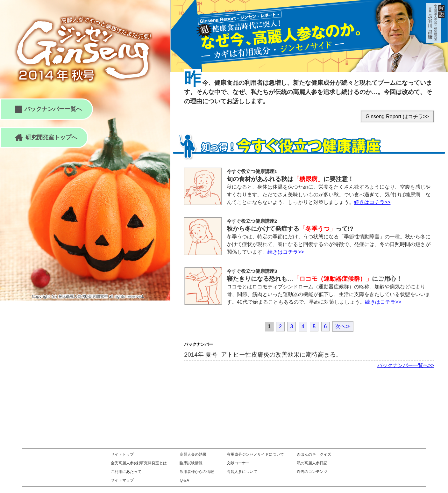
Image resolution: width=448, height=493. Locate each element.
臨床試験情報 (191, 463)
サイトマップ (122, 480)
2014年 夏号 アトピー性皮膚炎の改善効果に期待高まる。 (263, 355)
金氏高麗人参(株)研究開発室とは (139, 463)
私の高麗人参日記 (312, 463)
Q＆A (184, 480)
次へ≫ (343, 326)
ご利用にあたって (126, 472)
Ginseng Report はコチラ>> (397, 116)
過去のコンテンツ (312, 472)
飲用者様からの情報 (197, 472)
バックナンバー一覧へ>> (406, 365)
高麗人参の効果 (193, 454)
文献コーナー (238, 463)
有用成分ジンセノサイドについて (255, 454)
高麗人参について (242, 472)
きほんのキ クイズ (314, 454)
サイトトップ (122, 454)
